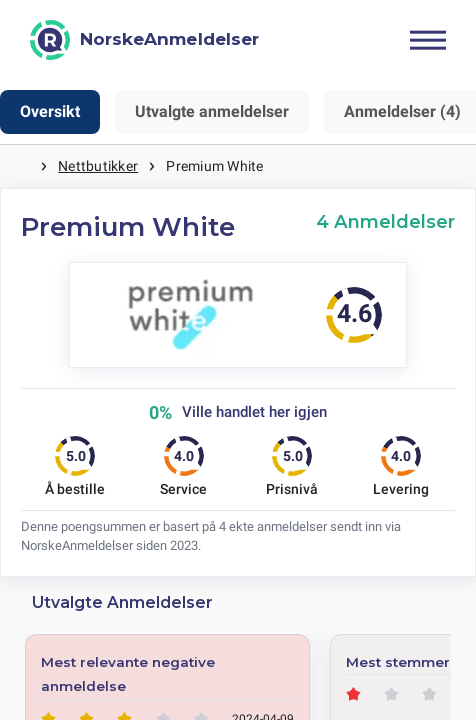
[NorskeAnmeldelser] (144, 40)
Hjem (20, 166)
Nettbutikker (98, 166)
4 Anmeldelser (385, 221)
